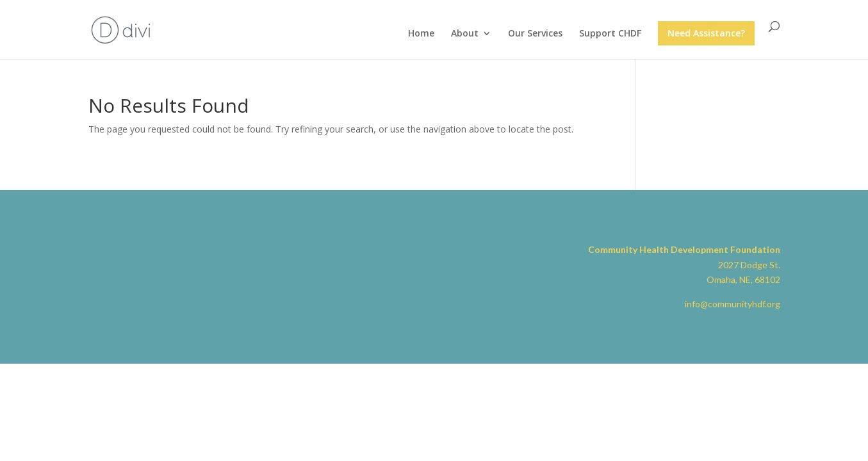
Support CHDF (610, 34)
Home (421, 34)
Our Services (535, 34)
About (465, 34)
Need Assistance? (706, 33)
